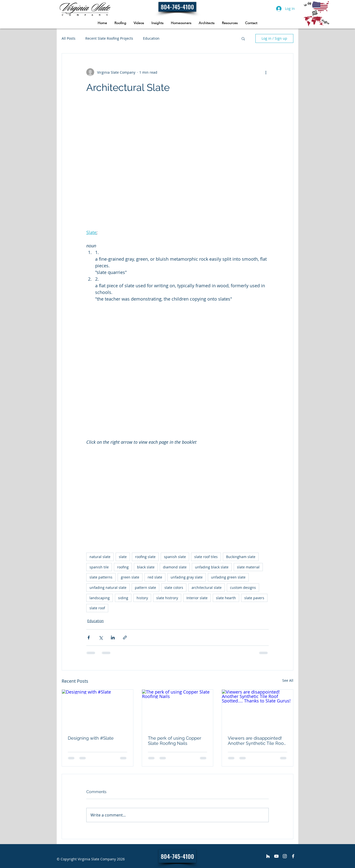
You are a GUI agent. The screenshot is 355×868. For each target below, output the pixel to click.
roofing (123, 567)
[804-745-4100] (177, 7)
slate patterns (101, 577)
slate (123, 557)
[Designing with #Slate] (98, 710)
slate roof (97, 608)
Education (151, 38)
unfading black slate (212, 567)
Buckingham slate (241, 557)
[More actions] (266, 72)
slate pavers (254, 598)
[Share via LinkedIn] (113, 638)
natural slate (100, 557)
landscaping (100, 598)
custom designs (243, 587)
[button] (181, 23)
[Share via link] (125, 638)
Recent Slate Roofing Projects (109, 38)
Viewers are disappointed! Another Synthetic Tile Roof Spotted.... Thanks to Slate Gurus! (257, 741)
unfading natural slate (108, 587)
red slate (155, 577)
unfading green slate (228, 577)
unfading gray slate (187, 577)
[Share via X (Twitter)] (101, 638)
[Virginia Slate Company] (268, 856)
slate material (248, 567)
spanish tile (99, 567)
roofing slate (145, 557)
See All (288, 680)
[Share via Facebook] (89, 638)
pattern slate (145, 587)
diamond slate (175, 567)
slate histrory (167, 598)
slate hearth (226, 598)
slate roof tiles (206, 557)
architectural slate (207, 587)
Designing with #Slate (91, 738)
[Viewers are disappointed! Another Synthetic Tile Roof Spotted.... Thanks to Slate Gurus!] (257, 710)
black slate (146, 567)
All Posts (69, 38)
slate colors (174, 587)
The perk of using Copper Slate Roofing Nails (175, 741)
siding (123, 598)
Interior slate (197, 598)
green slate (130, 577)
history (142, 598)
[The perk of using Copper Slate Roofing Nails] (178, 710)
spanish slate (175, 557)
